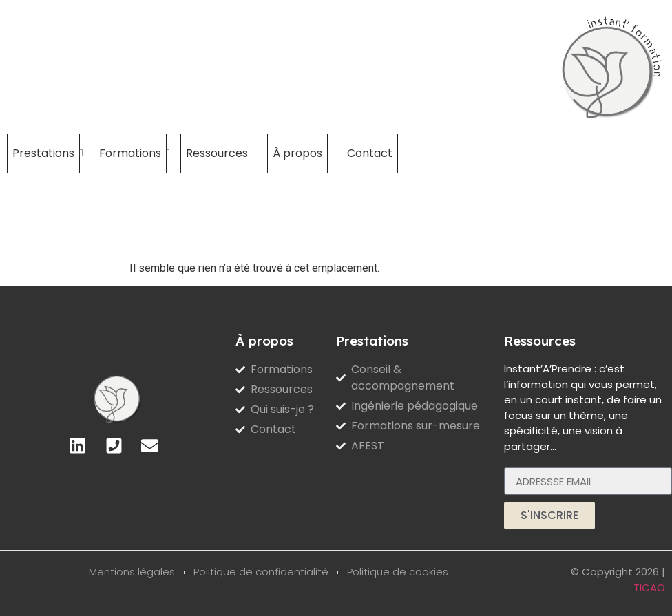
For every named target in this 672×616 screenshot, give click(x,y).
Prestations (46, 153)
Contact (370, 153)
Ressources (217, 153)
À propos (297, 153)
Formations (133, 153)
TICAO (649, 587)
